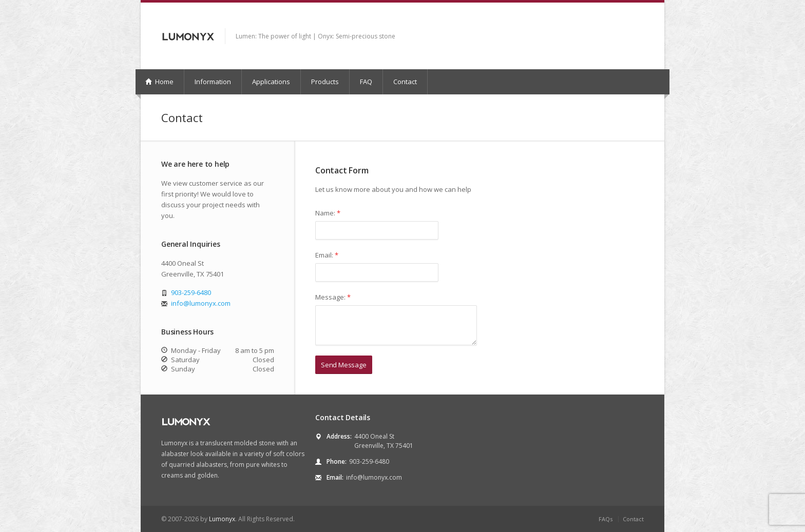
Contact (405, 82)
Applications (271, 82)
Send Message (344, 365)
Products (325, 82)
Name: (328, 213)
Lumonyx (222, 519)
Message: (333, 297)
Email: (327, 255)
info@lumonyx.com (201, 303)
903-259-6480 (191, 292)
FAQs (606, 519)
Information (213, 82)
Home (159, 82)
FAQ (366, 82)
